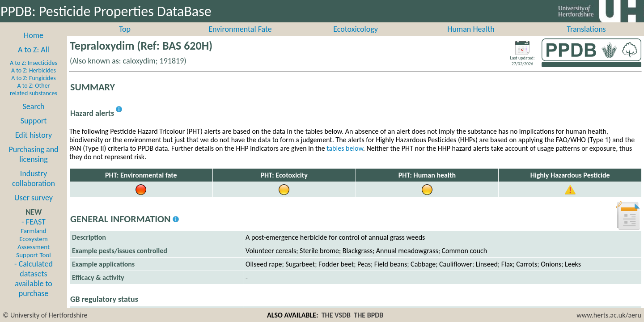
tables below (345, 158)
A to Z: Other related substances (34, 99)
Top (125, 39)
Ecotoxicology (356, 39)
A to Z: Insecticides (34, 73)
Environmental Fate (240, 39)
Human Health (471, 39)
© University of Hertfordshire (45, 315)
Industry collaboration (34, 188)
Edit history (34, 145)
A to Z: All (34, 59)
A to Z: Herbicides (34, 80)
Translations (586, 39)
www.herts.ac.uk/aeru (609, 315)
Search (34, 116)
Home (34, 45)
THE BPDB (369, 315)
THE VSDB (336, 315)
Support (34, 131)
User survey (34, 208)
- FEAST (33, 248)
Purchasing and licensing (33, 164)
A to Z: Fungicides (34, 88)
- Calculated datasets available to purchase (34, 288)
